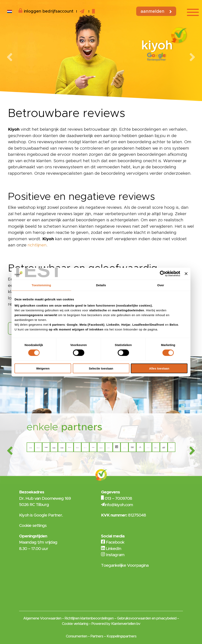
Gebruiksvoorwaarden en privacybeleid (147, 619)
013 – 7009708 (118, 498)
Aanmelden (152, 12)
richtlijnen (37, 245)
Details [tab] (101, 285)
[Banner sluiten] (186, 273)
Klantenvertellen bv (126, 624)
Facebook (113, 542)
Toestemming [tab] (41, 285)
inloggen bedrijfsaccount (46, 11)
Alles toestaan (159, 368)
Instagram (113, 555)
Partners (97, 636)
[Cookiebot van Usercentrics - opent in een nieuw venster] (163, 273)
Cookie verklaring (75, 624)
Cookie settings (33, 526)
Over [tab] (161, 285)
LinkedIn (111, 549)
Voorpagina (138, 565)
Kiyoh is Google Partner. (41, 515)
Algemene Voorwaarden (42, 619)
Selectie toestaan (101, 368)
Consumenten (76, 636)
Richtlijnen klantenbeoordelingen (89, 619)
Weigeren (43, 368)
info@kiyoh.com (119, 505)
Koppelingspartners (121, 636)
